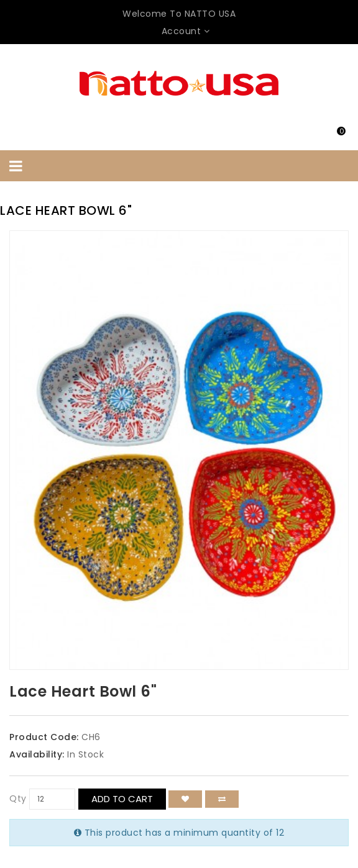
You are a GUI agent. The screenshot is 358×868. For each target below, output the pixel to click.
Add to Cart (122, 799)
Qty (18, 798)
